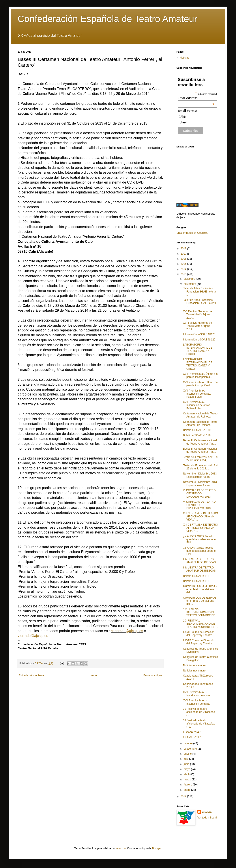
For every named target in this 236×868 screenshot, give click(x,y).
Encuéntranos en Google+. (192, 233)
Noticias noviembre (194, 665)
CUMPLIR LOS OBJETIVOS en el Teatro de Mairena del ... (200, 589)
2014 (184, 269)
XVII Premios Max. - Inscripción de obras (197, 694)
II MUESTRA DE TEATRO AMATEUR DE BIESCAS (199, 561)
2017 (184, 254)
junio (187, 764)
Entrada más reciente (31, 675)
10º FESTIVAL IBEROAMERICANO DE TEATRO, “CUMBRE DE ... (201, 612)
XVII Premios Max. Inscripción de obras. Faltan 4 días (197, 394)
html (185, 117)
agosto (188, 754)
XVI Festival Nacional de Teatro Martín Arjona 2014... (198, 315)
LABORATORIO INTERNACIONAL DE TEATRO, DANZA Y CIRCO (198, 349)
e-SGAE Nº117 (192, 732)
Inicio (94, 675)
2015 (184, 264)
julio (186, 759)
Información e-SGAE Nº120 (199, 334)
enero (187, 790)
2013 (184, 274)
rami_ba (121, 848)
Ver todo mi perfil (207, 818)
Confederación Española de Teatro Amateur (107, 19)
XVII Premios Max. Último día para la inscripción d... (200, 375)
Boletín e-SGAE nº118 (196, 576)
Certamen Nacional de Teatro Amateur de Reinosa (200, 415)
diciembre (190, 279)
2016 (184, 259)
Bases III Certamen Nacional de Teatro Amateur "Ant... (200, 442)
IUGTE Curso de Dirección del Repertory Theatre (199, 634)
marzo (188, 780)
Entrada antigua (153, 675)
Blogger (157, 848)
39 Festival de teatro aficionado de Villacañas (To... (199, 712)
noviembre (190, 284)
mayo (187, 769)
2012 (184, 796)
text (185, 122)
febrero (188, 785)
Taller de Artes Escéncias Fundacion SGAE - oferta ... (199, 291)
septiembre (191, 749)
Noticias (184, 58)
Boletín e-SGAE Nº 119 (197, 430)
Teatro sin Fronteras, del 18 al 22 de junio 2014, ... (201, 459)
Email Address (196, 98)
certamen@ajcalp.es (127, 631)
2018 (184, 248)
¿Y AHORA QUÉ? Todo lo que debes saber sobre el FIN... (200, 540)
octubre (188, 743)
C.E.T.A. (207, 812)
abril (187, 774)
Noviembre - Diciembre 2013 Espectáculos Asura (200, 475)
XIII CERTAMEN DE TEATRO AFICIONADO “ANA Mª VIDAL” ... (200, 516)
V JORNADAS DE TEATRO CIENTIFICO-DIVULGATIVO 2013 (199, 494)
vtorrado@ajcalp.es (33, 636)
